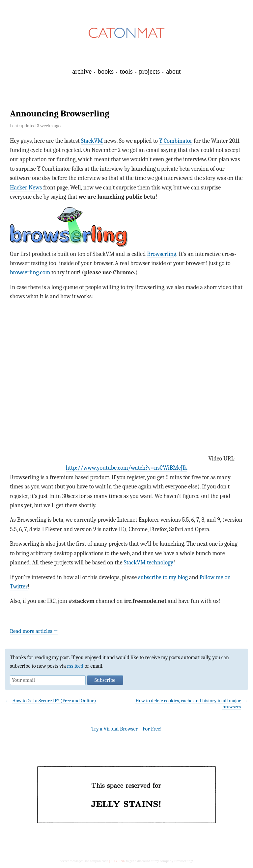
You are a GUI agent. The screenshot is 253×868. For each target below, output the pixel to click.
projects (149, 71)
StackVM (92, 141)
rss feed (75, 666)
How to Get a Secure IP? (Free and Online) (54, 701)
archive (82, 71)
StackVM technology (149, 563)
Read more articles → (34, 631)
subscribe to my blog (163, 577)
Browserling (162, 254)
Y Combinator (176, 141)
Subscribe (105, 680)
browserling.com (30, 273)
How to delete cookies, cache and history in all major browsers (188, 703)
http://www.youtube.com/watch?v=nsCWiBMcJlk (127, 468)
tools (126, 71)
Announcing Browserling (60, 114)
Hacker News (26, 188)
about (173, 71)
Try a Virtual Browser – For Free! (126, 729)
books (106, 71)
